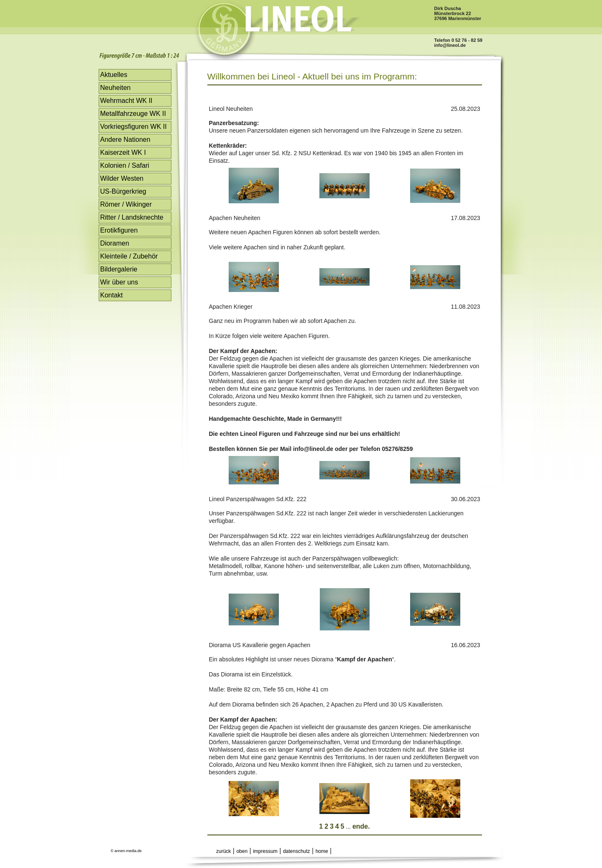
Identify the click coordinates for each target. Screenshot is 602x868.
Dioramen (115, 243)
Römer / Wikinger (126, 204)
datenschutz (297, 851)
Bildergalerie (119, 269)
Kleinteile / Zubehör (129, 256)
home (322, 851)
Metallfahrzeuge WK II (133, 114)
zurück (223, 851)
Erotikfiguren (119, 230)
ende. (361, 826)
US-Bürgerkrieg (123, 191)
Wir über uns (119, 282)
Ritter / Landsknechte (132, 217)
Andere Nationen (125, 140)
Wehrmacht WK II (126, 101)
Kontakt (112, 295)
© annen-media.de (126, 851)
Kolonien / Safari (125, 165)
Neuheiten (116, 88)
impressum (265, 851)
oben (242, 851)
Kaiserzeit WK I (123, 152)
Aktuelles (114, 75)
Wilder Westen (122, 178)
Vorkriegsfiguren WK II (134, 127)
